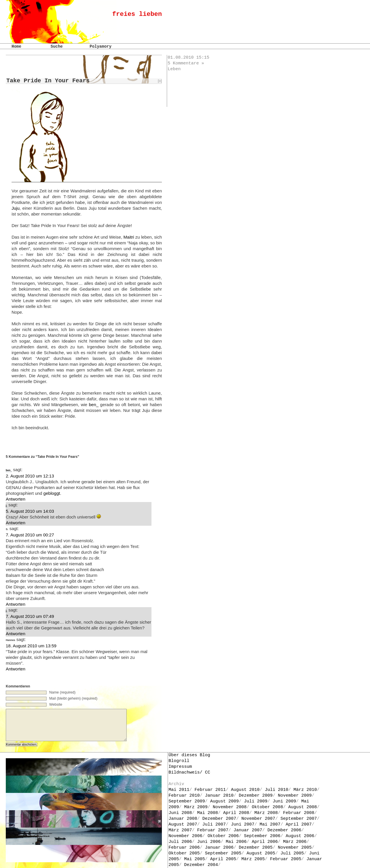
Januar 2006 (219, 848)
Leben (174, 69)
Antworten (16, 499)
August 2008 (303, 807)
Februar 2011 (210, 790)
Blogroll (179, 761)
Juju (16, 208)
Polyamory (101, 47)
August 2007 (183, 825)
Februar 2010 (184, 796)
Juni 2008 (180, 813)
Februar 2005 (286, 859)
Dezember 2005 (256, 848)
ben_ (94, 405)
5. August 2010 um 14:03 (30, 511)
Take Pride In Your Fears (48, 81)
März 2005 (253, 859)
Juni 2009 (284, 801)
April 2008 (236, 813)
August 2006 (300, 836)
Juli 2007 (214, 825)
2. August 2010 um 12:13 (30, 476)
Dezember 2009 (256, 796)
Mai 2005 (195, 859)
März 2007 (180, 830)
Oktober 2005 (184, 853)
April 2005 (223, 859)
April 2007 (299, 825)
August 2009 (224, 801)
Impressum (180, 767)
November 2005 (295, 848)
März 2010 (305, 790)
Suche (57, 47)
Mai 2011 (179, 790)
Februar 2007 (213, 830)
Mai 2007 (270, 825)
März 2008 (266, 813)
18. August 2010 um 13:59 (31, 646)
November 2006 (185, 836)
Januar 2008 (183, 819)
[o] (160, 81)
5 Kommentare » (186, 63)
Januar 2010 (219, 796)
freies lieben (137, 14)
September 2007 (299, 819)
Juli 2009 (256, 801)
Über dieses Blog (189, 755)
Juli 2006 (180, 842)
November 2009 (295, 796)
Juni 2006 (209, 842)
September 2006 (262, 836)
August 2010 (245, 790)
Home (16, 47)
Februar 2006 (184, 848)
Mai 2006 (236, 842)
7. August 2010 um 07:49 (30, 616)
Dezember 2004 (201, 865)
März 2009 (196, 807)
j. (7, 505)
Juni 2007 (243, 825)
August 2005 (261, 853)
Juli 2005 (292, 853)
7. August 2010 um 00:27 (30, 535)
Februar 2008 (299, 813)
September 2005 (223, 853)
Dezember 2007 (219, 819)
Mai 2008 (208, 813)
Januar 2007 (248, 830)
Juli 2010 (276, 790)
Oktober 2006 (223, 836)
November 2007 (258, 819)
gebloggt (52, 493)
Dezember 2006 (284, 830)
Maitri (129, 237)
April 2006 (265, 842)
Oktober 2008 (267, 807)
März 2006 (295, 842)
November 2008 (230, 807)
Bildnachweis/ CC (189, 773)
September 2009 (187, 801)
